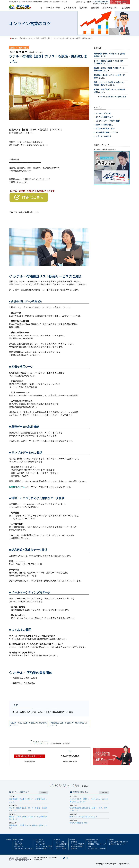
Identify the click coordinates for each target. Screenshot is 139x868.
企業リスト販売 (45, 712)
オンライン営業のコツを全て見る (113, 97)
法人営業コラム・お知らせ (23, 849)
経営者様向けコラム (93, 840)
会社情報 (95, 8)
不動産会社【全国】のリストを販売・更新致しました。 (29, 825)
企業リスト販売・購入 (19, 48)
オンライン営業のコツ (104, 117)
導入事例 (83, 8)
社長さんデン (19, 846)
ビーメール (18, 842)
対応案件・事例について (44, 849)
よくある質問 (70, 8)
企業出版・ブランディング (97, 844)
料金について (40, 842)
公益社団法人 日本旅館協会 (23, 683)
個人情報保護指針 (77, 846)
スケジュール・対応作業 (44, 846)
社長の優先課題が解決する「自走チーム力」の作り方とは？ (89, 808)
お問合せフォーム (17, 487)
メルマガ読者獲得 (61, 844)
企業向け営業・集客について (119, 842)
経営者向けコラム (110, 8)
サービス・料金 (53, 8)
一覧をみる (43, 792)
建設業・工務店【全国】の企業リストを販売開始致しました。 (28, 724)
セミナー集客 (60, 842)
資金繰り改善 (92, 842)
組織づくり (92, 846)
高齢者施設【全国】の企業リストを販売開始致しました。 (69, 724)
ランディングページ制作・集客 (108, 121)
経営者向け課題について (117, 844)
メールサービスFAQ (103, 113)
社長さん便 (18, 844)
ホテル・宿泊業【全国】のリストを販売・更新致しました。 (29, 808)
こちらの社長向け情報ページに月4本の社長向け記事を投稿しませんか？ (89, 799)
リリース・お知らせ (103, 136)
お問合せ (126, 8)
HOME (9, 840)
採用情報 (74, 849)
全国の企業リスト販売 (63, 712)
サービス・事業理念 (78, 844)
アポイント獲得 (61, 849)
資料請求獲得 (60, 846)
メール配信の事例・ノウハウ (107, 132)
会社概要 (74, 842)
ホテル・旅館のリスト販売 (24, 712)
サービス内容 (40, 844)
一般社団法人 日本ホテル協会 (24, 678)
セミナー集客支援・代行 (105, 129)
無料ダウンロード (113, 756)
